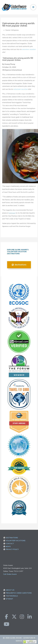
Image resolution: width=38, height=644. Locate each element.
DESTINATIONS (19, 265)
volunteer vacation (29, 49)
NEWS (8, 547)
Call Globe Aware (10, 574)
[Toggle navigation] (33, 7)
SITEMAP (9, 599)
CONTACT (10, 544)
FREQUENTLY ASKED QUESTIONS (19, 593)
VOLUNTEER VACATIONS (16, 541)
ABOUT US (10, 590)
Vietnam (12, 213)
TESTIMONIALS (12, 596)
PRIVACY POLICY (12, 549)
